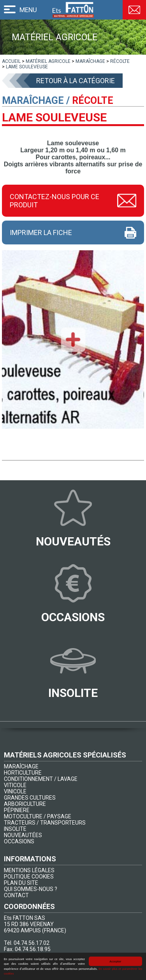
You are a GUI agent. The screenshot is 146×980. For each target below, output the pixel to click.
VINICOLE (15, 791)
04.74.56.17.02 (32, 943)
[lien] (11, 61)
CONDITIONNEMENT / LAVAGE (41, 779)
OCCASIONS (19, 841)
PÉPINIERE (17, 810)
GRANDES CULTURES (30, 798)
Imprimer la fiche (41, 233)
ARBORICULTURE (25, 804)
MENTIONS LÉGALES (29, 870)
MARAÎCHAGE (21, 766)
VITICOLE (15, 785)
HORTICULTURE (23, 773)
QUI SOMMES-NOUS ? (31, 889)
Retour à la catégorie (76, 81)
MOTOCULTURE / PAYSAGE (38, 816)
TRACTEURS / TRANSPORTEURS (45, 823)
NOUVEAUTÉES (23, 835)
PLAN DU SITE (21, 883)
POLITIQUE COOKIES (29, 877)
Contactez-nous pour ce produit (55, 201)
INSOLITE (15, 829)
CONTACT (16, 895)
